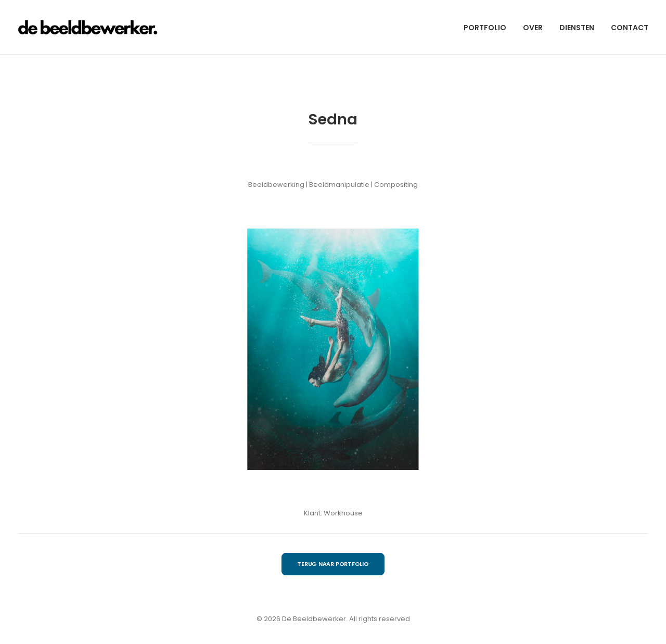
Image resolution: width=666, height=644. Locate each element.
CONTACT (630, 28)
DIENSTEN (577, 28)
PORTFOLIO (485, 28)
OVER (533, 28)
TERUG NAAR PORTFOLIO (333, 564)
